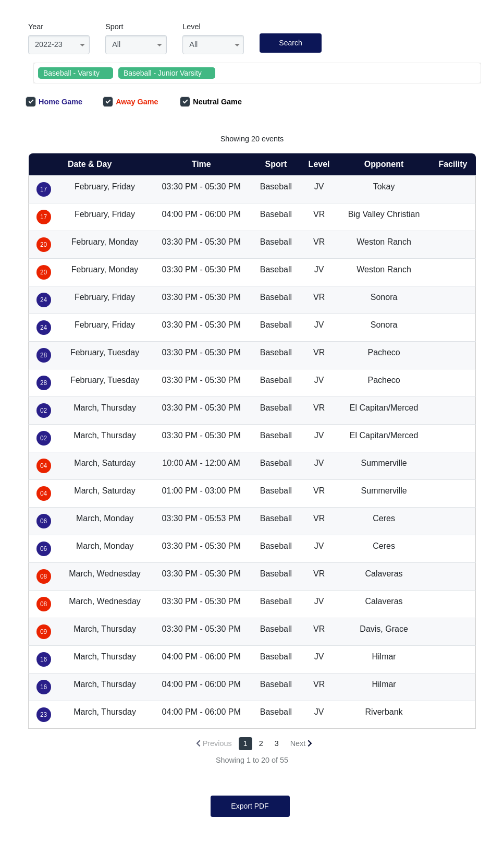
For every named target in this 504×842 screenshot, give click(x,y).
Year (36, 27)
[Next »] (302, 744)
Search (290, 43)
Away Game (130, 102)
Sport (114, 27)
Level (191, 27)
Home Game (54, 102)
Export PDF (250, 806)
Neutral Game (211, 102)
